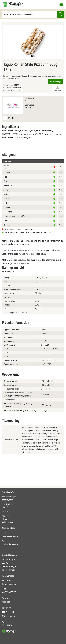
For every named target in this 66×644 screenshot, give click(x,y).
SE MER (11, 118)
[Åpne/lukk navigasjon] (61, 5)
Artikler (5, 512)
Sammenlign (55, 81)
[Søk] (29, 14)
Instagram (8, 616)
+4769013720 (9, 592)
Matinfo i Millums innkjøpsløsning (9, 519)
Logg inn (6, 532)
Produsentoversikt (10, 537)
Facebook (8, 612)
